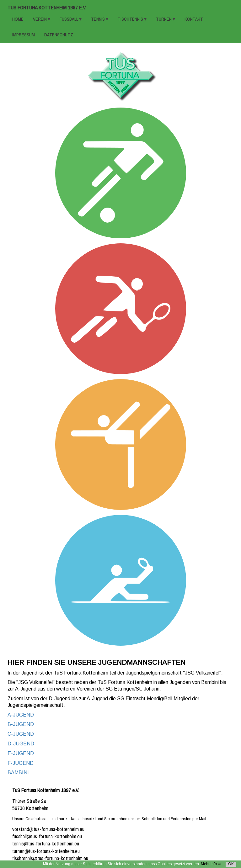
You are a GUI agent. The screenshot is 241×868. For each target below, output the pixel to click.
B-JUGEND (21, 724)
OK (231, 864)
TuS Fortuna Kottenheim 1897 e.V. (47, 8)
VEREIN (40, 19)
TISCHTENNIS (131, 19)
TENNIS (98, 19)
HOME (18, 19)
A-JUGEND (21, 715)
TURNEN (164, 19)
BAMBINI (18, 773)
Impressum (24, 35)
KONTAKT (194, 19)
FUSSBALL (69, 19)
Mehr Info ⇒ (211, 864)
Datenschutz (59, 35)
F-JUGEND (21, 763)
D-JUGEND (21, 744)
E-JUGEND (21, 753)
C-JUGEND (21, 734)
